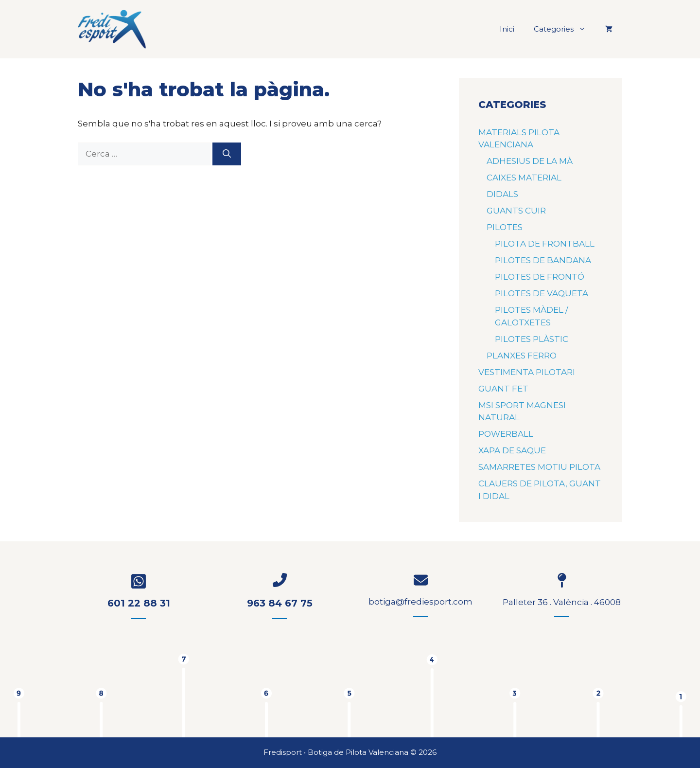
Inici (507, 29)
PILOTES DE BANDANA (543, 260)
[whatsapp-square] (139, 581)
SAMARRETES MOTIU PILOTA (539, 467)
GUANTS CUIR (516, 211)
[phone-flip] (280, 580)
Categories (565, 29)
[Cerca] (227, 154)
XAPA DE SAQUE (512, 450)
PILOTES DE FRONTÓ (540, 277)
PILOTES (505, 227)
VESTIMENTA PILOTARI (527, 372)
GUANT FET (503, 389)
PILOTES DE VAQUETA (542, 293)
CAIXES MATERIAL (524, 178)
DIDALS (502, 194)
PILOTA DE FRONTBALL (545, 244)
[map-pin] (561, 580)
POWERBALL (506, 434)
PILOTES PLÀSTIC (532, 339)
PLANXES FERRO (522, 356)
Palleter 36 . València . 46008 (562, 602)
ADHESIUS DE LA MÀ (530, 161)
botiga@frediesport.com (420, 602)
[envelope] (421, 580)
